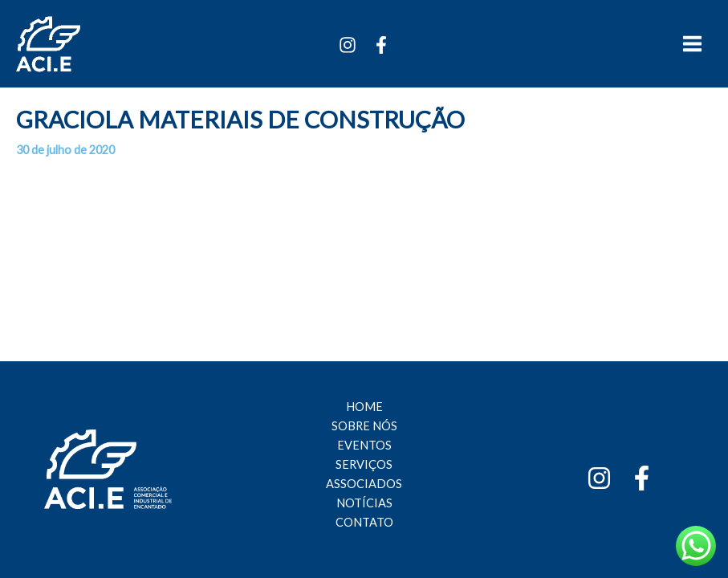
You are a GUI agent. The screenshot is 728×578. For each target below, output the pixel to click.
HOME (364, 407)
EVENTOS (364, 445)
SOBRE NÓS (364, 426)
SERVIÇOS (364, 464)
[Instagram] (348, 45)
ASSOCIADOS (364, 484)
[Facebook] (381, 45)
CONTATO (364, 522)
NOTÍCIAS (364, 503)
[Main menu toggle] (692, 44)
